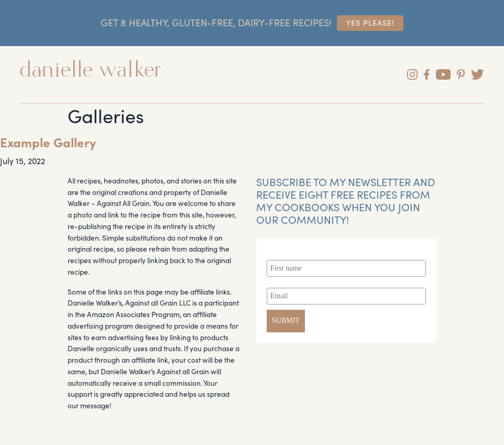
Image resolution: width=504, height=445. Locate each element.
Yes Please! (370, 23)
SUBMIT (286, 321)
